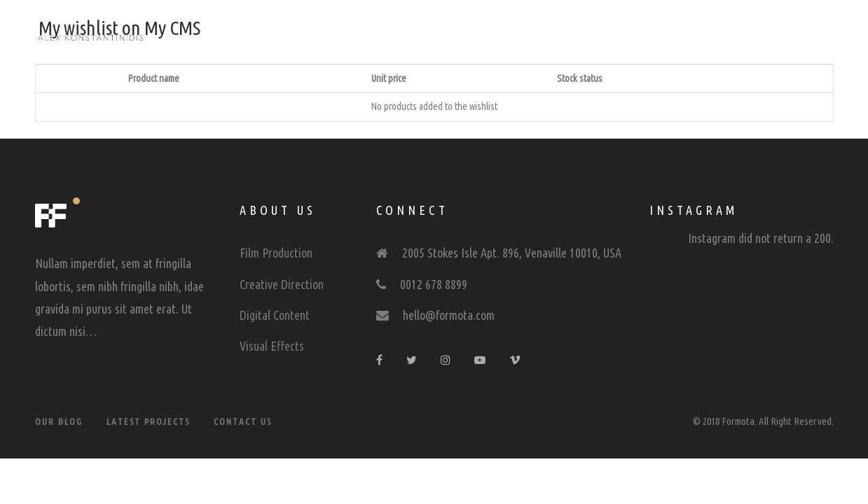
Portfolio (466, 36)
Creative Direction (282, 284)
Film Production (276, 253)
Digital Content (275, 315)
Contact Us (243, 421)
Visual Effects (272, 346)
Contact (544, 36)
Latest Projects (148, 421)
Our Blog (59, 421)
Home (315, 36)
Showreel (384, 36)
